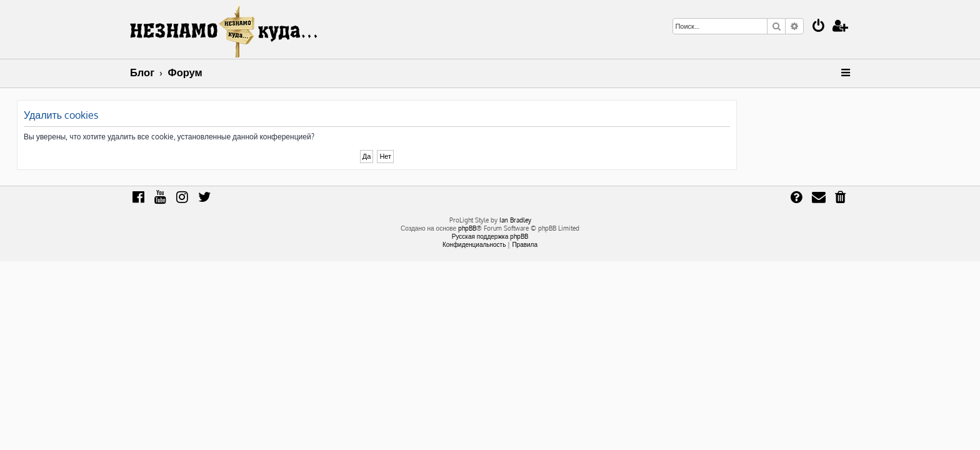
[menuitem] (819, 27)
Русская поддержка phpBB (490, 236)
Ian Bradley (515, 220)
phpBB (467, 228)
